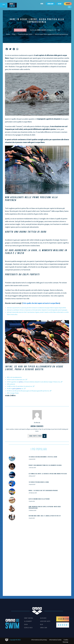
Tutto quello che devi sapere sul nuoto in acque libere (41, 303)
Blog (14, 34)
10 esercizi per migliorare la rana (39, 482)
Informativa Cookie (55, 640)
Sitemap (65, 642)
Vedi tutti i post (38, 436)
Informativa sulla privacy (39, 640)
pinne (21, 382)
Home (42, 4)
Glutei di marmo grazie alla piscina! (39, 499)
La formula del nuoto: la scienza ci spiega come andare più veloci (48, 474)
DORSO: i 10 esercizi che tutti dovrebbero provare (43, 491)
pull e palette (17, 388)
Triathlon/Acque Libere (25, 34)
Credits (66, 640)
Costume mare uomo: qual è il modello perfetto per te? (45, 516)
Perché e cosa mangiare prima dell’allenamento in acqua (45, 465)
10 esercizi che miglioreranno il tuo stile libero (43, 457)
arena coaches (42, 30)
